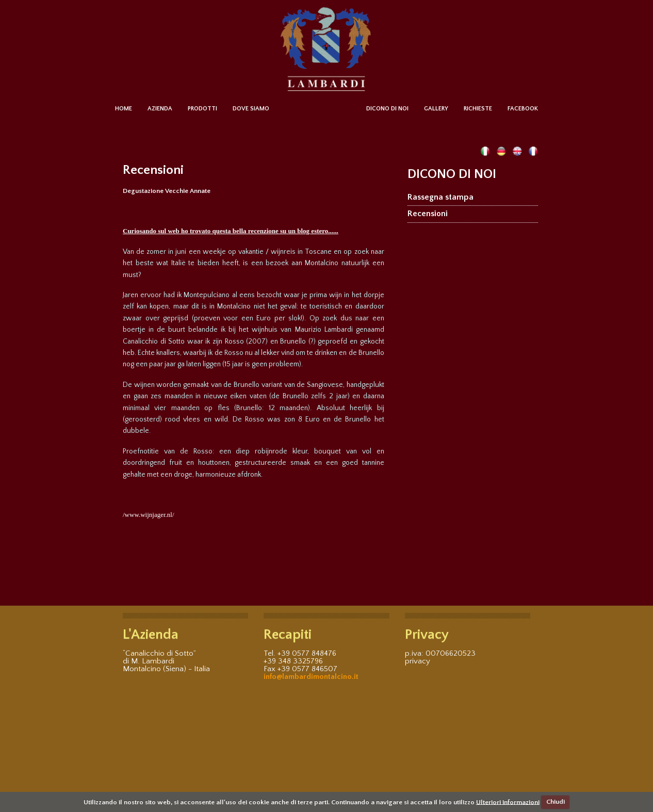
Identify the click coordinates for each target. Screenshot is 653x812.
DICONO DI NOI (387, 109)
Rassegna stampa (440, 197)
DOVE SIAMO (251, 109)
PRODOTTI (202, 109)
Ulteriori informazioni (508, 802)
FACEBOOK (523, 109)
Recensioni (428, 214)
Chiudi (556, 802)
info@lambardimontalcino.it (311, 677)
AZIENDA (160, 109)
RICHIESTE (478, 109)
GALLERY (436, 109)
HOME (124, 109)
